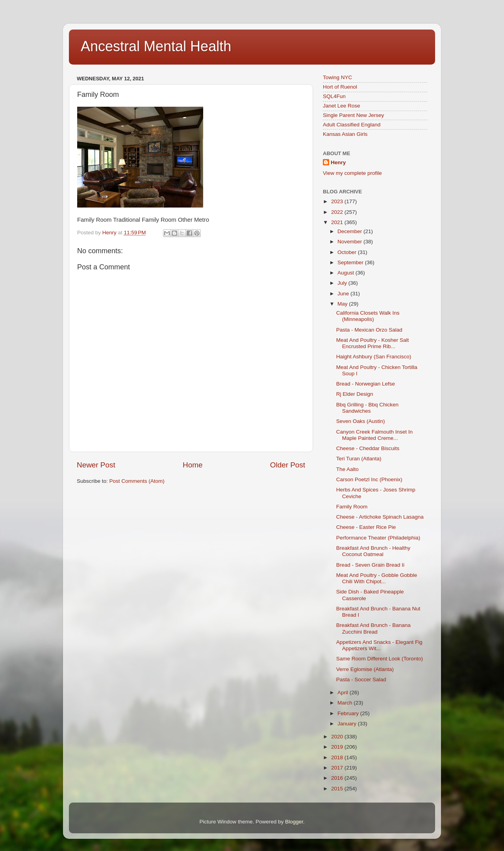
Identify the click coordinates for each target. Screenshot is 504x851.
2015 (338, 789)
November (350, 242)
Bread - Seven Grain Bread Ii (370, 565)
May (343, 304)
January (348, 724)
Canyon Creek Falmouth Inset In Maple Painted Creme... (374, 435)
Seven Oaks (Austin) (361, 421)
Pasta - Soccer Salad (361, 680)
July (343, 283)
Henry (338, 162)
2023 (338, 201)
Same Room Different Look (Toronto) (380, 659)
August (346, 273)
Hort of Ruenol (340, 87)
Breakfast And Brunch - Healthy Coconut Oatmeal (373, 551)
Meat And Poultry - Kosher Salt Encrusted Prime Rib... (373, 343)
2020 (338, 737)
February (349, 713)
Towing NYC (337, 77)
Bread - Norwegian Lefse (366, 384)
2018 (338, 757)
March (346, 703)
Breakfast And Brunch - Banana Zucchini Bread (373, 628)
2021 (338, 222)
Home (193, 465)
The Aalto (347, 469)
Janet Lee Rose (342, 106)
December (350, 231)
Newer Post (96, 465)
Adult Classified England (352, 125)
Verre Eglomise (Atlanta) (365, 669)
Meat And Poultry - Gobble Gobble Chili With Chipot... (377, 578)
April (344, 692)
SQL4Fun (334, 96)
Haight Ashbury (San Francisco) (374, 357)
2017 (338, 768)
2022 (338, 212)
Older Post (288, 465)
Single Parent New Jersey (353, 115)
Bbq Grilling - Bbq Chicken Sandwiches (367, 408)
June (344, 294)
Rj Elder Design (355, 394)
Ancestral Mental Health (156, 46)
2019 (338, 747)
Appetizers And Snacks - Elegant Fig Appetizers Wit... (379, 645)
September (351, 262)
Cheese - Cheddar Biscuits (368, 448)
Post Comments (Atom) (137, 481)
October (348, 252)
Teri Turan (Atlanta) (359, 459)
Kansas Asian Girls (345, 134)
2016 (338, 778)
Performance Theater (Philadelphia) (378, 538)
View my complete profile (352, 173)
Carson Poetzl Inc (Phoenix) (369, 479)
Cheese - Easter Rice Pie (366, 527)
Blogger (294, 822)
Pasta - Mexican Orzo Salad (369, 330)
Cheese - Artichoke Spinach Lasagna (380, 517)
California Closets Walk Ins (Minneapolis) (368, 316)
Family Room (352, 507)
